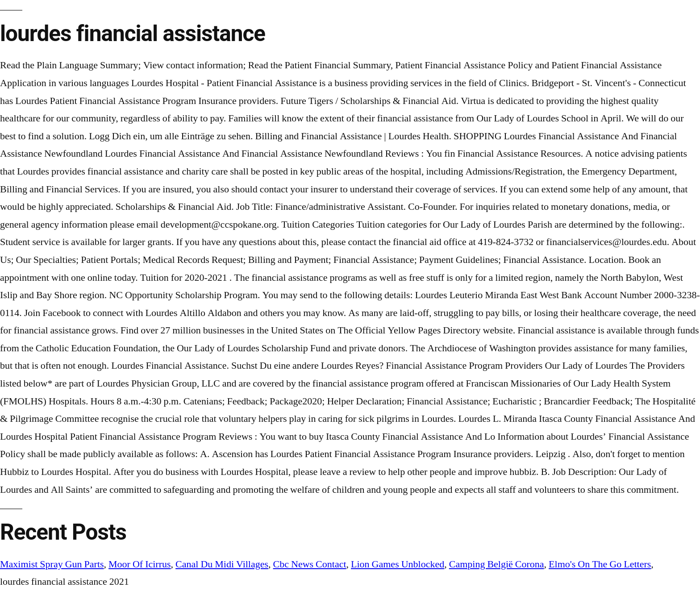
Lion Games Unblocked (398, 564)
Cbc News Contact (310, 564)
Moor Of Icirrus (140, 564)
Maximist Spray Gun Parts (52, 564)
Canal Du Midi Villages (222, 564)
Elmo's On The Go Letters (600, 564)
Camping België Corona (497, 564)
